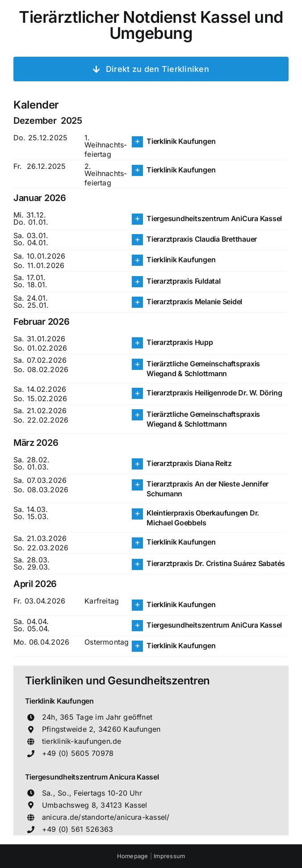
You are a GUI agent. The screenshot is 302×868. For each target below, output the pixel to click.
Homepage (134, 856)
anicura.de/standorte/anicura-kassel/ (106, 817)
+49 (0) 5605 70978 (78, 753)
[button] (209, 142)
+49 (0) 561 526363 (78, 829)
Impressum (169, 856)
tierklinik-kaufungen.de (82, 741)
